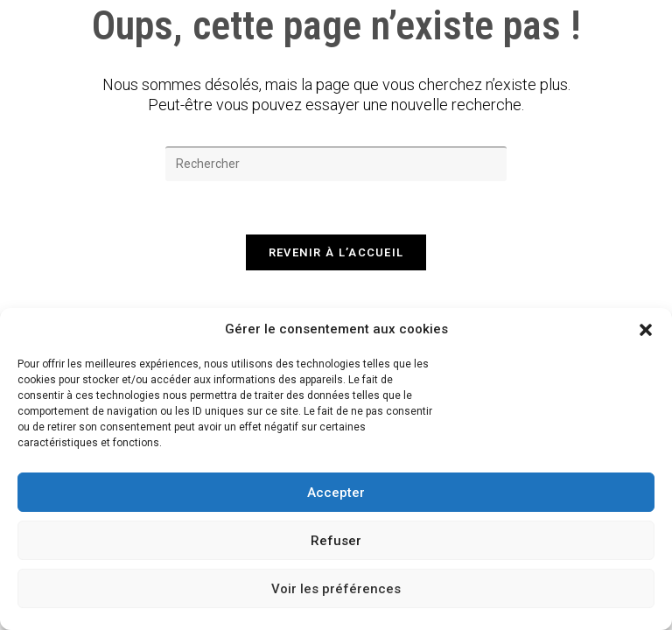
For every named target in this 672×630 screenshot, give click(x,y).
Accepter (336, 493)
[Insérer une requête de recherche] (336, 164)
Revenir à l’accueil (336, 252)
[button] (646, 330)
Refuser (336, 541)
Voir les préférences (336, 589)
